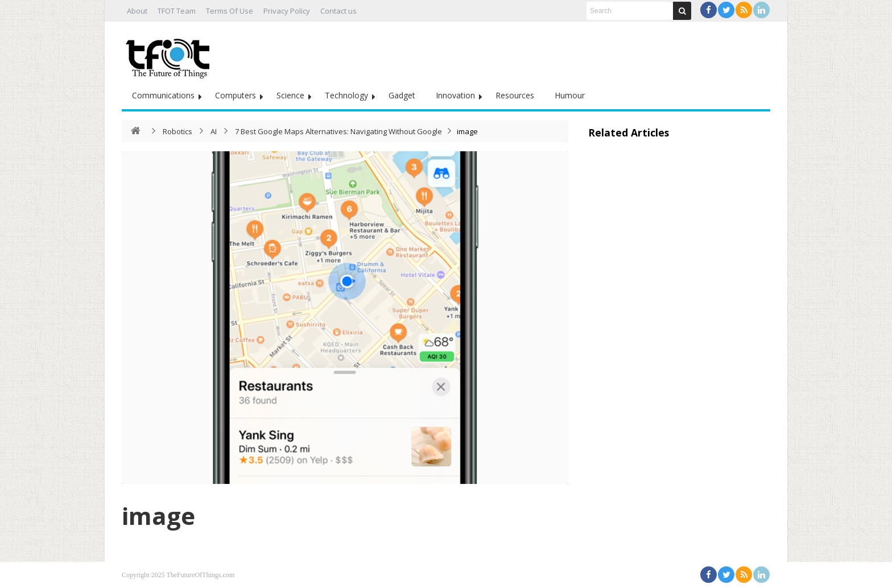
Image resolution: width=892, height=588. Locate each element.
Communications (163, 95)
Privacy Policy (287, 11)
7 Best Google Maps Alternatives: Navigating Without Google (338, 131)
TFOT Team (177, 11)
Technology (346, 95)
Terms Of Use (230, 11)
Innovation (455, 95)
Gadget (402, 95)
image (158, 515)
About (137, 11)
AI (214, 131)
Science (290, 95)
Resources (515, 95)
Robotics (177, 131)
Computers (236, 95)
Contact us (338, 11)
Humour (570, 95)
